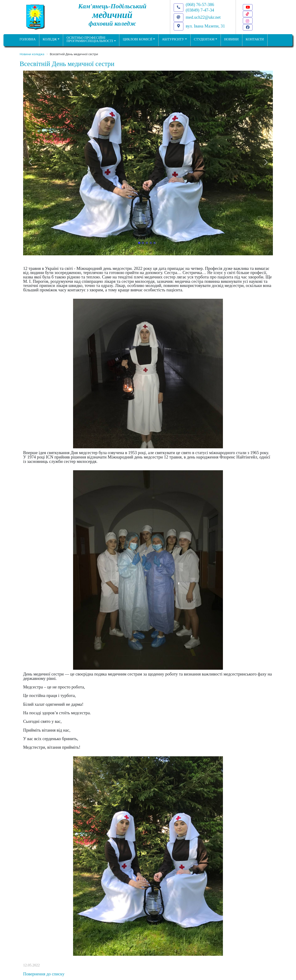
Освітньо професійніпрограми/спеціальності (90, 39)
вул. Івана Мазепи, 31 (205, 26)
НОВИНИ (231, 39)
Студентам (204, 39)
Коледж (50, 39)
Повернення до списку (44, 974)
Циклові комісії (137, 39)
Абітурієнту (173, 39)
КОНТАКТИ (255, 39)
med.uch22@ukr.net (203, 17)
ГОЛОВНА (28, 39)
